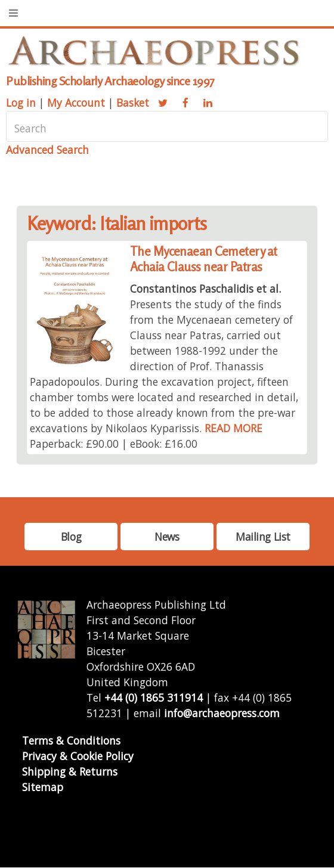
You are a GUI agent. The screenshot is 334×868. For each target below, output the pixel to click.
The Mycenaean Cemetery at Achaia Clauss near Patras (204, 259)
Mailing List (263, 537)
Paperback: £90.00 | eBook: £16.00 (114, 444)
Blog (71, 537)
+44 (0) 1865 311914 (154, 697)
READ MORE (234, 428)
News (167, 537)
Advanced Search (47, 150)
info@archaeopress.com (222, 713)
